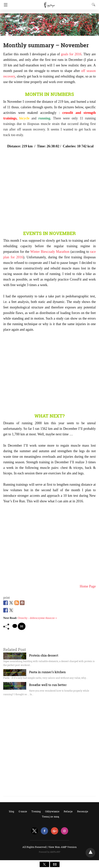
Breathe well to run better (48, 685)
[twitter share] (15, 626)
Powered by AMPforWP (49, 852)
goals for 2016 (71, 54)
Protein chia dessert (44, 655)
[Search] (93, 5)
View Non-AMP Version (62, 847)
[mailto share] (22, 626)
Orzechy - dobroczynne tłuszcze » (37, 618)
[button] (44, 864)
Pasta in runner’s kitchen (47, 672)
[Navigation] (5, 5)
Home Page (88, 586)
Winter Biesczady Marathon (50, 252)
